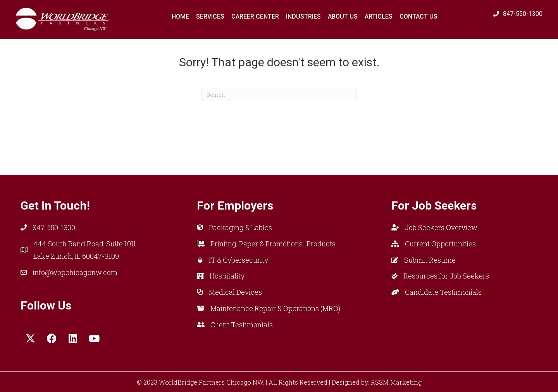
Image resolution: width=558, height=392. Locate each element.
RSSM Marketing (396, 382)
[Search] (279, 95)
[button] (30, 339)
